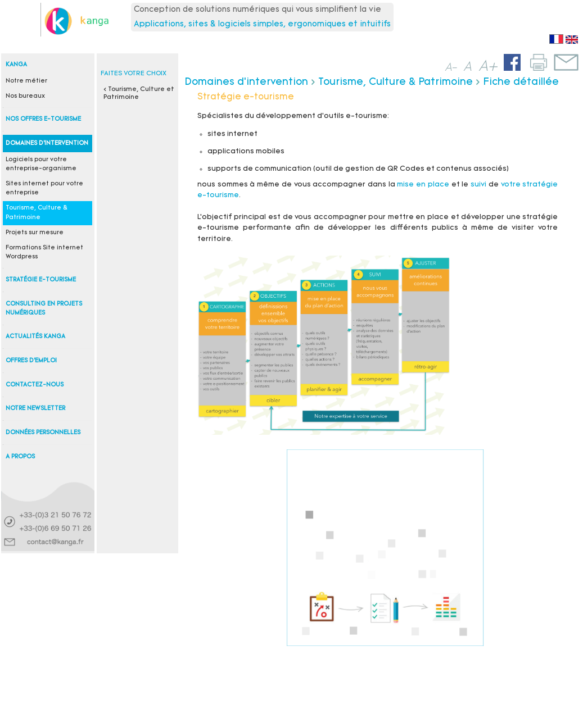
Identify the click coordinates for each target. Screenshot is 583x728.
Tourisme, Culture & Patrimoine (396, 82)
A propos (20, 457)
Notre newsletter (35, 409)
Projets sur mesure (35, 233)
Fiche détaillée (521, 82)
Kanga (16, 65)
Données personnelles (43, 433)
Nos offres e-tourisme (43, 119)
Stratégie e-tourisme (41, 280)
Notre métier (26, 81)
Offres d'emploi (31, 361)
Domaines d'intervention (47, 144)
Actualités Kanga (35, 337)
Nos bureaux (25, 96)
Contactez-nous (35, 385)
